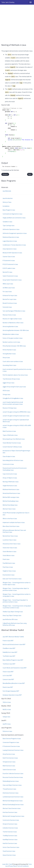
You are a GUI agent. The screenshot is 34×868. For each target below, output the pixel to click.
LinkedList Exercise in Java (10, 828)
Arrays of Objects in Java (10, 478)
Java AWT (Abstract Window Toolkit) (13, 637)
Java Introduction (8, 198)
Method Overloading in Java (11, 501)
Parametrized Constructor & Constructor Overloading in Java (15, 469)
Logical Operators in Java (10, 241)
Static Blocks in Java (9, 555)
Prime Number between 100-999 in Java (14, 346)
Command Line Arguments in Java (12, 214)
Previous (5, 174)
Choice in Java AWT (8, 672)
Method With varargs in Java (11, 497)
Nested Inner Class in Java (10, 536)
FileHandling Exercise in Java (11, 781)
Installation (6, 206)
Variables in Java (7, 222)
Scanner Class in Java (9, 257)
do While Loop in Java (9, 288)
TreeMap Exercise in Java (10, 836)
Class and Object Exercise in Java (12, 785)
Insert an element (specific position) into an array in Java (17, 370)
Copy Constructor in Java (10, 474)
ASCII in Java (6, 391)
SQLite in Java (7, 702)
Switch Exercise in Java (9, 770)
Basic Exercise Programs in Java (12, 739)
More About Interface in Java (11, 526)
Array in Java (6, 358)
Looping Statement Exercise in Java (13, 750)
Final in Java (6, 559)
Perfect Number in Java (9, 350)
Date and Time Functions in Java (12, 579)
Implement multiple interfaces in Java (14, 522)
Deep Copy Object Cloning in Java (12, 615)
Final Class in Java (8, 567)
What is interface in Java (10, 519)
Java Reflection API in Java (10, 619)
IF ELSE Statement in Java (10, 264)
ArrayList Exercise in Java (10, 824)
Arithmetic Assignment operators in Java (15, 233)
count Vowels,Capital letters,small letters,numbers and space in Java (13, 403)
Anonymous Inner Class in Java (12, 544)
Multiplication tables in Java (11, 334)
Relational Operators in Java (11, 237)
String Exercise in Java (9, 762)
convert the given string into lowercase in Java (16, 416)
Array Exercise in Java (9, 754)
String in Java (6, 394)
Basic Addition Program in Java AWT (13, 660)
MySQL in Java (7, 709)
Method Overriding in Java (10, 505)
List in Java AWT (7, 675)
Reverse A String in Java (10, 408)
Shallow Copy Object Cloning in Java (13, 612)
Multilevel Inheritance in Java (11, 489)
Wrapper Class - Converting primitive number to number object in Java (17, 583)
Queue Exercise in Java (9, 855)
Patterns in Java (7, 731)
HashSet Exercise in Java (10, 843)
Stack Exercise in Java (9, 851)
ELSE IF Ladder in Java (9, 268)
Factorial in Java (7, 307)
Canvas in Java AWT (8, 679)
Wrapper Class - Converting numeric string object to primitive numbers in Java (17, 607)
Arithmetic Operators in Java (11, 229)
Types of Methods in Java (10, 435)
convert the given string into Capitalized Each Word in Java (16, 421)
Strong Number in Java (9, 354)
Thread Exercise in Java (9, 789)
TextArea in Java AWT (9, 664)
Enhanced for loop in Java (10, 295)
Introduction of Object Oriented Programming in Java (16, 452)
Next (30, 174)
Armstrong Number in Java (10, 326)
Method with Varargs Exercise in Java (13, 816)
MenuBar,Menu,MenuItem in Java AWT (14, 683)
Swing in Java (6, 717)
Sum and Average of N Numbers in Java (14, 311)
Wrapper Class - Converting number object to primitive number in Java (16, 589)
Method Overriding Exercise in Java (13, 801)
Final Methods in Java (9, 563)
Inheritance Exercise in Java (11, 793)
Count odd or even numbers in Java (13, 361)
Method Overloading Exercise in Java (13, 805)
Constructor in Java (8, 464)
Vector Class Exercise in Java (11, 847)
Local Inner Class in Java (9, 540)
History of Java (7, 202)
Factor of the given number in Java (13, 338)
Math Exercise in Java (9, 766)
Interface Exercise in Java (10, 812)
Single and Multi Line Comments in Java (14, 218)
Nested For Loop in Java (9, 299)
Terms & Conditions (23, 866)
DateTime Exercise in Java (10, 758)
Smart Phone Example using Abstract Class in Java (16, 514)
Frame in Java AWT (8, 641)
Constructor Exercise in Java (11, 820)
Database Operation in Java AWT (12, 695)
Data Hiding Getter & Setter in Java (13, 460)
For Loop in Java (7, 292)
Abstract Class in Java (9, 509)
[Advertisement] (17, 23)
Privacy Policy (13, 866)
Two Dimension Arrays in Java (11, 379)
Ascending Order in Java (9, 365)
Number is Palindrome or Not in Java (13, 323)
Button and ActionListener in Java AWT (14, 644)
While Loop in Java (8, 284)
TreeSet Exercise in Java (10, 832)
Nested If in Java (7, 272)
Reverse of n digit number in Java (12, 319)
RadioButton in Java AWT (10, 652)
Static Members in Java (9, 552)
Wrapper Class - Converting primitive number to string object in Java (17, 595)
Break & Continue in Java (10, 303)
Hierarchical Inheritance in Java (11, 493)
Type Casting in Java (9, 226)
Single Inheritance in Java (10, 486)
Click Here (16, 170)
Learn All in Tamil (7, 864)
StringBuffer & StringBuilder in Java (13, 398)
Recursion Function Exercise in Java (13, 777)
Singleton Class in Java (9, 571)
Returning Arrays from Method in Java (14, 439)
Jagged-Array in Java (8, 383)
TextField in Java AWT (9, 656)
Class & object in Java (9, 456)
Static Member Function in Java (12, 443)
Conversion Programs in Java (11, 742)
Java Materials (7, 191)
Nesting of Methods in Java (11, 482)
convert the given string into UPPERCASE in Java (17, 412)
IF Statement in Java (9, 260)
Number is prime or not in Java (11, 342)
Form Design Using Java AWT (11, 691)
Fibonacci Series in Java (9, 315)
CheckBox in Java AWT (9, 648)
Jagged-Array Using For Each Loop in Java (14, 387)
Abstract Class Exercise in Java (12, 808)
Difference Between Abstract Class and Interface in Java (14, 531)
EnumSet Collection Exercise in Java (13, 774)
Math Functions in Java (9, 431)
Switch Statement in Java (10, 276)
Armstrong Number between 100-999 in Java (16, 330)
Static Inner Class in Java (10, 548)
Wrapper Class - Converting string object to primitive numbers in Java (15, 601)
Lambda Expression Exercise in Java (13, 797)
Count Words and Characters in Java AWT (15, 668)
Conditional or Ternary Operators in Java (14, 245)
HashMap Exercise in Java (10, 840)
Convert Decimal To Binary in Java (12, 447)
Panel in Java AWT (8, 687)
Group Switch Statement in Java (12, 280)
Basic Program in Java (9, 210)
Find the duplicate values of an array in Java (15, 375)
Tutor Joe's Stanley (8, 2)
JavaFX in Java (7, 724)
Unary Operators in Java (10, 249)
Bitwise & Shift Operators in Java (12, 253)
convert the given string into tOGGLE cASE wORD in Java (17, 426)
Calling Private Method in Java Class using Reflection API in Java (15, 624)
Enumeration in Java (9, 575)
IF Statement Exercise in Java (11, 746)
